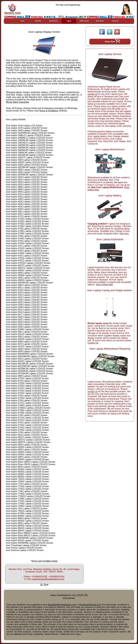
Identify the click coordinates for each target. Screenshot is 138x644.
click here (124, 234)
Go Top (44, 585)
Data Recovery (54, 21)
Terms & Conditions (49, 111)
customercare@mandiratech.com (48, 579)
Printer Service (84, 21)
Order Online (100, 21)
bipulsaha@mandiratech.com (62, 605)
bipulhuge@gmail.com (90, 605)
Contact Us (115, 21)
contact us (92, 94)
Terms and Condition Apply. (45, 561)
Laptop (69, 21)
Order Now (112, 41)
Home (23, 21)
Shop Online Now (104, 285)
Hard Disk (38, 21)
